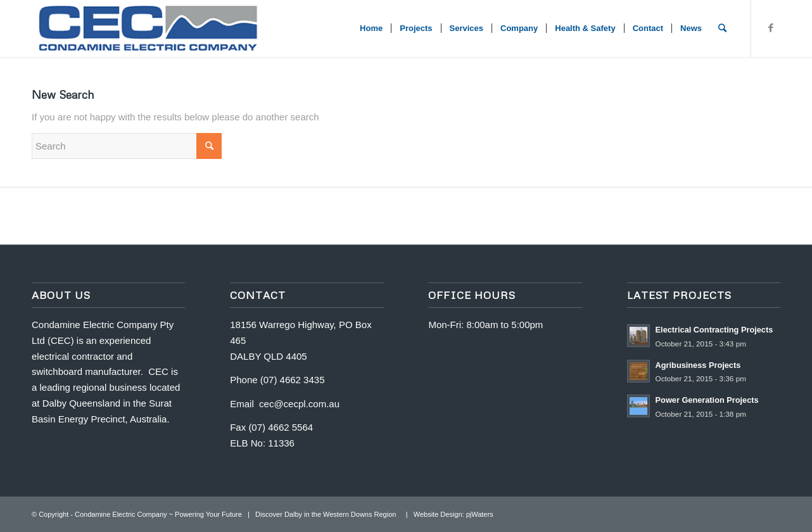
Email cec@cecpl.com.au (285, 404)
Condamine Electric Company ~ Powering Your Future (158, 514)
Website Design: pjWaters (454, 514)
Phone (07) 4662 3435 (277, 380)
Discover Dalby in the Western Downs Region (327, 514)
